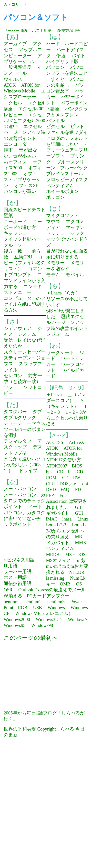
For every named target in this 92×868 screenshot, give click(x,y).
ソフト (11, 387)
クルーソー (15, 245)
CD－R (64, 472)
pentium (11, 602)
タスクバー (15, 412)
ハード (53, 44)
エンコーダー (18, 144)
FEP (50, 495)
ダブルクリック (20, 417)
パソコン (55, 67)
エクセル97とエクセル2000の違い (24, 121)
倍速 (61, 56)
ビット (77, 126)
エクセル (13, 103)
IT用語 (10, 566)
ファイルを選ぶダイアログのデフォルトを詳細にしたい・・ (67, 138)
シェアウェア (18, 328)
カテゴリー (13, 4)
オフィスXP (26, 186)
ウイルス (13, 79)
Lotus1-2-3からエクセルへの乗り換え (66, 531)
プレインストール (65, 174)
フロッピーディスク (67, 179)
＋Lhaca (54, 394)
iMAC (52, 519)
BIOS (77, 466)
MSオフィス (59, 560)
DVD (51, 489)
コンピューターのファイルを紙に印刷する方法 (25, 304)
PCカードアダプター (48, 596)
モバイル (75, 275)
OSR (8, 590)
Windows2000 (17, 619)
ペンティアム (60, 186)
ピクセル (55, 126)
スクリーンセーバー (25, 352)
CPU (51, 484)
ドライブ (28, 471)
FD (78, 489)
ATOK (10, 85)
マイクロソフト (62, 215)
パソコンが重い (20, 191)
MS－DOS (75, 554)
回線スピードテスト (25, 210)
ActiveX (77, 442)
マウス (53, 222)
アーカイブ (15, 44)
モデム (53, 275)
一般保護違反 (18, 67)
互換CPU (23, 257)
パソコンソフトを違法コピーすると (67, 73)
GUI (79, 513)
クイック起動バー (22, 239)
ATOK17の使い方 (64, 460)
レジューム (58, 334)
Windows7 (78, 619)
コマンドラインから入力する (25, 281)
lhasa (67, 519)
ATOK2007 (57, 466)
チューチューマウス (25, 423)
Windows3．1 (49, 619)
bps (49, 472)
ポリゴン (55, 197)
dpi (85, 484)
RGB (22, 608)
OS (79, 584)
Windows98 (42, 625)
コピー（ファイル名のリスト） (25, 263)
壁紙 (8, 215)
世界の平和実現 (20, 729)
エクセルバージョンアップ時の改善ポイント (25, 132)
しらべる (65, 729)
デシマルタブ (18, 441)
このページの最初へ (31, 638)
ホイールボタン (62, 191)
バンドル (55, 121)
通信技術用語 (68, 31)
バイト (78, 56)
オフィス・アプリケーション (25, 180)
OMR (65, 584)
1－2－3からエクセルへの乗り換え (67, 418)
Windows (56, 608)
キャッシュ (15, 233)
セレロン (13, 376)
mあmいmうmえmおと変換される (67, 566)
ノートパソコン (20, 489)
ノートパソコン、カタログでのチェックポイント (25, 501)
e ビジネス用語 (19, 560)
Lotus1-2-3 (56, 525)
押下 (8, 150)
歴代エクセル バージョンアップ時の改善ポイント (67, 322)
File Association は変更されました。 (67, 501)
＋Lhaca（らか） (63, 293)
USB (37, 608)
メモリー (55, 263)
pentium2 (33, 602)
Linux (83, 519)
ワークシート (60, 352)
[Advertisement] (45, 676)
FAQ (65, 489)
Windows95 (15, 625)
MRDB (53, 554)
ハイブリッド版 (62, 61)
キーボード (15, 222)
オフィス (18, 162)
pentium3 (56, 602)
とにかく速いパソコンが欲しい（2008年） (25, 465)
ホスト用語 (42, 31)
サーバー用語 (15, 31)
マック (77, 233)
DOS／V (68, 484)
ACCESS (55, 442)
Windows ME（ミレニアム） (44, 613)
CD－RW (71, 478)
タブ (37, 412)
